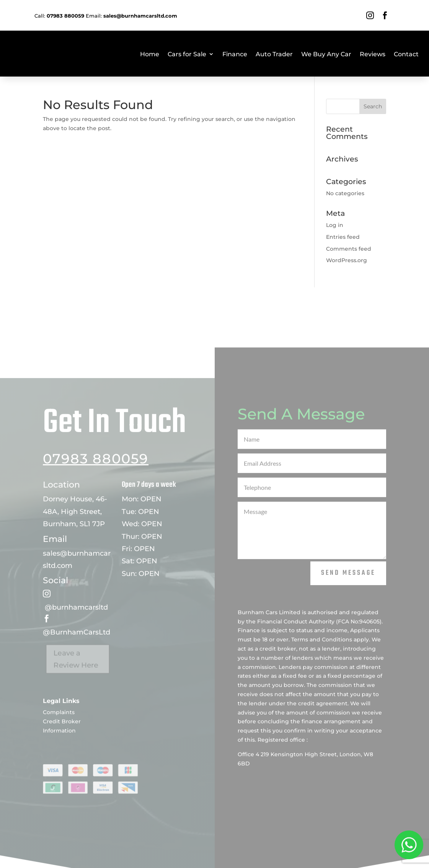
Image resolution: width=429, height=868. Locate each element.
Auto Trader (274, 54)
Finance (235, 54)
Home (150, 54)
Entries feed (343, 237)
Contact (406, 54)
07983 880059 (96, 477)
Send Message (348, 591)
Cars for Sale (187, 54)
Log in (335, 225)
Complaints (59, 730)
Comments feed (349, 249)
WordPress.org (347, 260)
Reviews (373, 54)
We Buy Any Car (326, 54)
